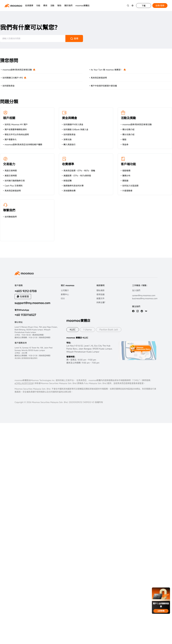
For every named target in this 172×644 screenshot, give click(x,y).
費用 (45, 6)
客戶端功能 (128, 164)
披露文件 (100, 298)
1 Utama (87, 330)
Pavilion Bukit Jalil (109, 330)
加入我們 (136, 290)
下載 (144, 6)
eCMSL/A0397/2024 (24, 383)
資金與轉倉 (70, 118)
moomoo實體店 (82, 6)
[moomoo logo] (13, 6)
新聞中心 (65, 294)
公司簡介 (65, 290)
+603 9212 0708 (26, 291)
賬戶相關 (9, 118)
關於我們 (68, 6)
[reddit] (142, 311)
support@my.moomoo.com (32, 303)
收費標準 (68, 164)
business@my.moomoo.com (145, 298)
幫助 (59, 6)
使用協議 (100, 294)
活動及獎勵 (128, 118)
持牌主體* (101, 302)
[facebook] (133, 311)
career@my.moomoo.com (144, 295)
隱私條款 (100, 290)
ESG (63, 298)
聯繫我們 (9, 210)
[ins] (138, 311)
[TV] (146, 311)
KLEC (73, 330)
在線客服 (24, 296)
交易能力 (9, 164)
